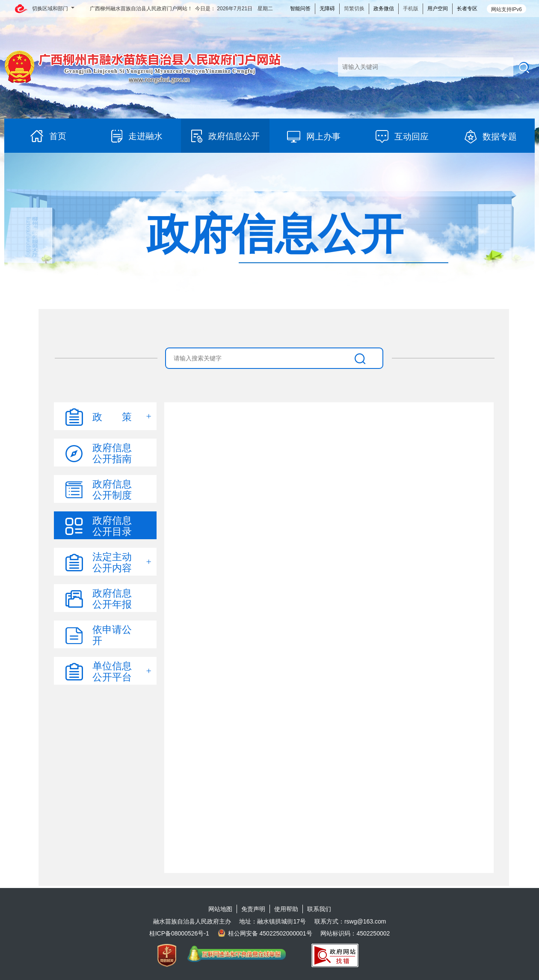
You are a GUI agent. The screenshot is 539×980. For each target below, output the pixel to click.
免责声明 (253, 909)
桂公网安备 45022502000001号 (265, 933)
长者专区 (467, 9)
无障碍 (327, 9)
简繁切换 (354, 9)
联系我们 (319, 909)
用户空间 (438, 9)
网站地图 (220, 909)
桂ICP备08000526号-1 (179, 933)
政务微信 (384, 9)
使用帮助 (286, 909)
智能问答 (300, 9)
